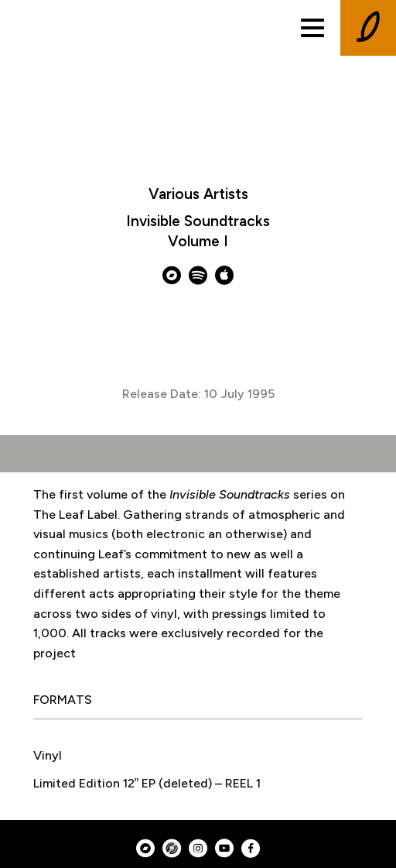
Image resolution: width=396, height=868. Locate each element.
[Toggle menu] (312, 28)
